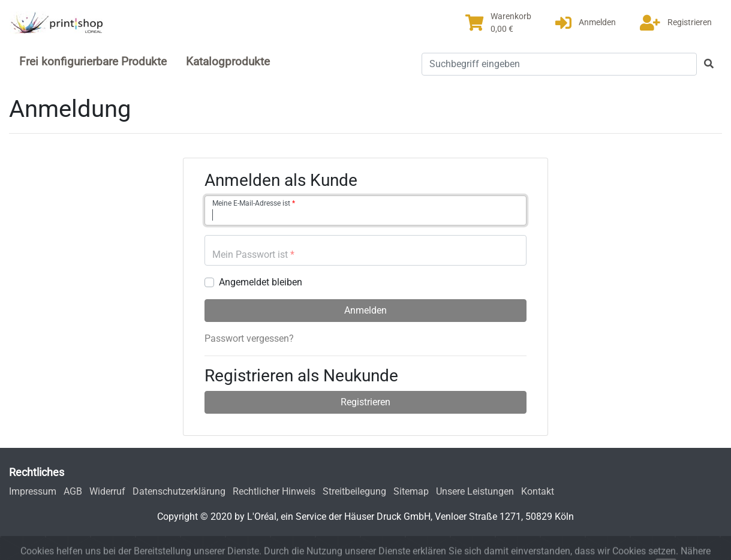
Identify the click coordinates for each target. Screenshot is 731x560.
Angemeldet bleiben (261, 282)
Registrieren (366, 402)
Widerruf (107, 491)
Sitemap (411, 491)
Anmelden (366, 310)
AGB (73, 491)
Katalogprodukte (228, 61)
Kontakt (538, 491)
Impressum (33, 491)
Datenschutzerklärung (179, 491)
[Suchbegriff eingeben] (559, 64)
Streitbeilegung (354, 491)
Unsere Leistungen (475, 491)
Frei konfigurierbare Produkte (93, 61)
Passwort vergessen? (249, 338)
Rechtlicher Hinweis (274, 491)
